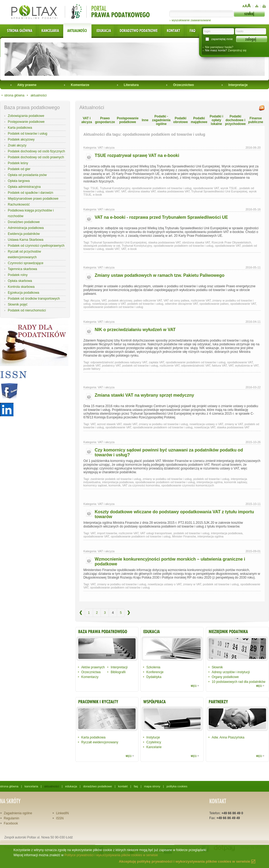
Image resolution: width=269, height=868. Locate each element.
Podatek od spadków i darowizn (31, 193)
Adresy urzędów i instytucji (231, 672)
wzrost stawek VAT (109, 424)
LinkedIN (62, 813)
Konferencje (155, 672)
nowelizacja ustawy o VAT (109, 304)
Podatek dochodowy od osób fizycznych (36, 151)
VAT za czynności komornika (141, 485)
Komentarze (80, 85)
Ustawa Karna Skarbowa (26, 240)
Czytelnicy (154, 742)
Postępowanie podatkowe (26, 122)
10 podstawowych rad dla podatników (238, 682)
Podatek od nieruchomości (27, 310)
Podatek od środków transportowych (34, 299)
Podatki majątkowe (199, 120)
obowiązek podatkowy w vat (102, 246)
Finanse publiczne (256, 120)
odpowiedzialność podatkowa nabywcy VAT (119, 362)
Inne (145, 120)
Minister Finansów (184, 536)
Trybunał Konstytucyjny (115, 188)
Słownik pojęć (18, 304)
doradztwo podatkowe (98, 786)
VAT (124, 191)
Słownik (217, 667)
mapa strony (152, 786)
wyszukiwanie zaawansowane (191, 20)
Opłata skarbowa (20, 281)
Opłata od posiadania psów (27, 175)
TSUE (94, 188)
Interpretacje (238, 85)
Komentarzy (90, 677)
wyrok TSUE (229, 188)
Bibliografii (118, 672)
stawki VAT (112, 191)
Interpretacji (119, 667)
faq (136, 786)
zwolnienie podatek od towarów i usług (116, 479)
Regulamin (11, 818)
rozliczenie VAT (201, 300)
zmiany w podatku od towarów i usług (163, 424)
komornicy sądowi (95, 485)
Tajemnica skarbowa (22, 269)
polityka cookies (177, 786)
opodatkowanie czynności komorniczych (188, 485)
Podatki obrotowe (180, 120)
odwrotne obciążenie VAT (181, 304)
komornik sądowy (236, 482)
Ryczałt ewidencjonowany (100, 742)
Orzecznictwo (183, 85)
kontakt (123, 786)
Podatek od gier (19, 169)
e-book (97, 195)
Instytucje (153, 737)
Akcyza (95, 300)
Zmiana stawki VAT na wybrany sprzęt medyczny (144, 395)
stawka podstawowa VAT (174, 191)
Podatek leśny (18, 163)
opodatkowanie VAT (206, 188)
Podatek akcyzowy (21, 139)
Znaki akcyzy (17, 145)
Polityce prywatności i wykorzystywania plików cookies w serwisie (111, 855)
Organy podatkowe (225, 677)
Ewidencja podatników (24, 234)
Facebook (11, 823)
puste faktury (92, 369)
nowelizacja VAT (205, 427)
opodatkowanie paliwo (214, 304)
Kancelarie (154, 747)
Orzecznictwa (91, 672)
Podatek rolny (18, 275)
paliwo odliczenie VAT (148, 300)
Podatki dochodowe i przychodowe (236, 120)
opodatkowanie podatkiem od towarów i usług (162, 188)
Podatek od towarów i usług (28, 134)
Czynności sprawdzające (26, 263)
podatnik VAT (92, 365)
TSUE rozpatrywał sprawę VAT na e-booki (137, 155)
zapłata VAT (156, 362)
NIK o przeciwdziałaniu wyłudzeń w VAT (135, 330)
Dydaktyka (154, 677)
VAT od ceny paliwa (176, 300)
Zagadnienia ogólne (18, 813)
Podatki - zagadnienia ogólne (161, 120)
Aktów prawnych (93, 667)
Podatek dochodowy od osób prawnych (36, 157)
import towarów (107, 533)
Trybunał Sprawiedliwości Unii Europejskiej (219, 191)
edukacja (71, 786)
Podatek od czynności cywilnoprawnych (36, 246)
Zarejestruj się (237, 50)
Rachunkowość (19, 205)
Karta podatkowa (20, 128)
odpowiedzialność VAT (196, 365)
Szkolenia (153, 667)
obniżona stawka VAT (142, 191)
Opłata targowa (19, 181)
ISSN (60, 818)
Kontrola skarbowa (21, 287)
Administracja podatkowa (26, 228)
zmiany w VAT (234, 424)
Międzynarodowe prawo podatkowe (33, 199)
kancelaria (31, 786)
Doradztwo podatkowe (24, 222)
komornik (115, 485)
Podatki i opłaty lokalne (216, 120)
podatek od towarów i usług (145, 304)
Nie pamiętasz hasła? (219, 47)
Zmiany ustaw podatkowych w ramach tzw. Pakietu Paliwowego (160, 275)
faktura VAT (219, 365)
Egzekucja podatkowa (24, 293)
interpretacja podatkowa (118, 482)
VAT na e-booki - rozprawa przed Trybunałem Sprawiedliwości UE (161, 217)
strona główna (14, 95)
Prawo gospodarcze (105, 120)
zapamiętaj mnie (222, 39)
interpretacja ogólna (210, 482)
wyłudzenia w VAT (247, 365)
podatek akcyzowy (120, 300)
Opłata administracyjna (24, 187)
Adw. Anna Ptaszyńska (228, 737)
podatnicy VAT (111, 365)
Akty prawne (27, 85)
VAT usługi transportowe (156, 533)
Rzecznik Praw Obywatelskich (231, 242)
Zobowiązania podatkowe (26, 116)
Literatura (131, 85)
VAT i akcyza (86, 120)
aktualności (38, 95)
